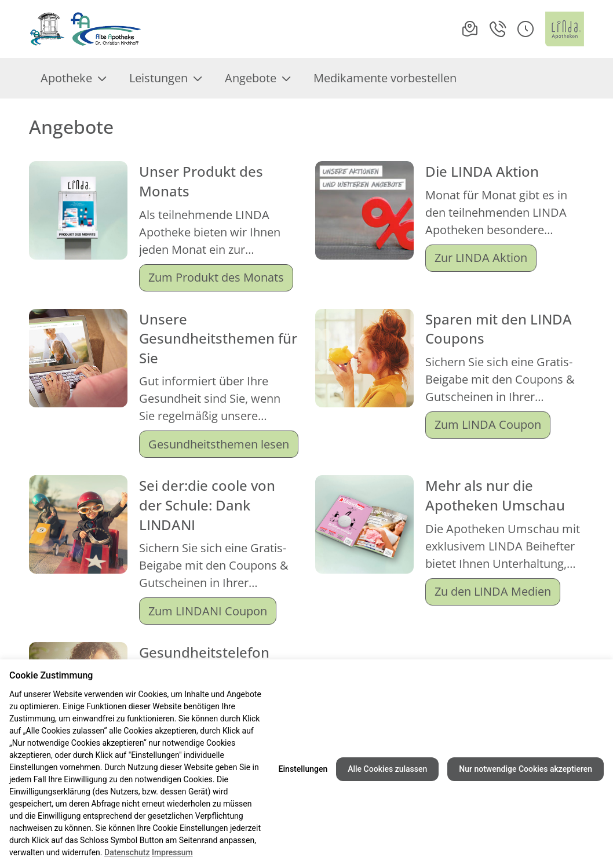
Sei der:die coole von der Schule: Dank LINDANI (207, 505)
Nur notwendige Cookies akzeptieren (526, 769)
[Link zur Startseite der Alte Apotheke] (85, 29)
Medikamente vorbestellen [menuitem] (385, 78)
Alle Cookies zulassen (387, 769)
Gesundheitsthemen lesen (219, 444)
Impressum (172, 852)
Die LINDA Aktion (482, 171)
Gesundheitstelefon (204, 652)
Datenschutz (127, 852)
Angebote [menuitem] (258, 78)
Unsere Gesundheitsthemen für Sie (218, 338)
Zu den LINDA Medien (493, 591)
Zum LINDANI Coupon (208, 611)
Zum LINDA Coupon (488, 424)
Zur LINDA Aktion (481, 258)
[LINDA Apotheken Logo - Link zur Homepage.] (565, 29)
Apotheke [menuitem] (73, 78)
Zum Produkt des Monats (216, 277)
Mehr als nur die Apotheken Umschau (495, 495)
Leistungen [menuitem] (165, 78)
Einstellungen (303, 769)
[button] (526, 29)
